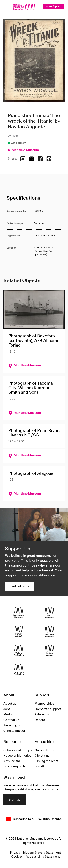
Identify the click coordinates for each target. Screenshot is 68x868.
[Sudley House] (49, 651)
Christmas (42, 756)
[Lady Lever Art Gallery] (19, 670)
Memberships (44, 704)
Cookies (17, 857)
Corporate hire (45, 750)
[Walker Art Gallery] (19, 651)
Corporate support (48, 709)
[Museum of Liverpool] (19, 613)
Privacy (15, 853)
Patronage (42, 715)
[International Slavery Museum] (19, 632)
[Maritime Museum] (49, 632)
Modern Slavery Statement (42, 853)
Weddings (42, 767)
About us (10, 704)
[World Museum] (49, 613)
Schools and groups (18, 750)
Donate (40, 720)
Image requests (15, 767)
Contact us (11, 720)
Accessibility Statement (43, 857)
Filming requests (47, 761)
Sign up (15, 800)
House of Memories (17, 756)
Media (8, 715)
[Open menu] (6, 7)
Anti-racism (12, 761)
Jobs (7, 709)
